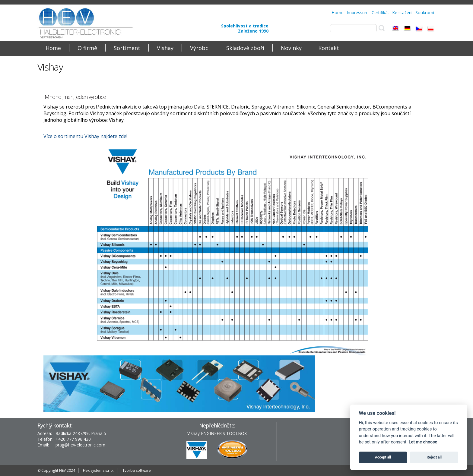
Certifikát (380, 13)
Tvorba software (137, 470)
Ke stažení (402, 13)
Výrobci (200, 48)
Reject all (434, 457)
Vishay (165, 48)
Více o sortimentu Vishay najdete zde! (85, 136)
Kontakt (329, 48)
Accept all (383, 457)
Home (338, 13)
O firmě (87, 48)
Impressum (358, 13)
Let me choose (423, 442)
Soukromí (425, 13)
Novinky (291, 48)
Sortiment (127, 48)
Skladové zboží (245, 48)
